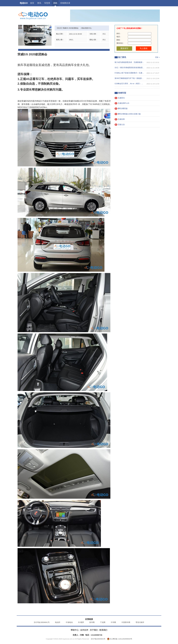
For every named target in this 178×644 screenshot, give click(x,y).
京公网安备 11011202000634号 (120, 639)
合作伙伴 (84, 630)
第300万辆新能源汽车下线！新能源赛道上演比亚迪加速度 (134, 78)
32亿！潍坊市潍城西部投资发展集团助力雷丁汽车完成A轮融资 (134, 68)
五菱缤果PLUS (122, 103)
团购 (55, 3)
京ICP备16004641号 (42, 622)
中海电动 (69, 622)
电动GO (24, 3)
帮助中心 (75, 630)
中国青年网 (126, 622)
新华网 (92, 622)
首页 (32, 3)
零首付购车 (140, 622)
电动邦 (58, 622)
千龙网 (103, 622)
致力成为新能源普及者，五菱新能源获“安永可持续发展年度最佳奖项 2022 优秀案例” (134, 62)
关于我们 (94, 630)
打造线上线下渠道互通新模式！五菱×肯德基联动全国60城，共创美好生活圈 (134, 73)
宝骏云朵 (120, 125)
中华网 (113, 622)
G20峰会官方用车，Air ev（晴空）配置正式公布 (133, 84)
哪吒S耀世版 (121, 109)
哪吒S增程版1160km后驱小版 (128, 114)
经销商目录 (65, 3)
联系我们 (103, 630)
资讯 (39, 3)
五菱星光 (120, 98)
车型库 (47, 3)
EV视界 (81, 622)
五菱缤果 (120, 119)
